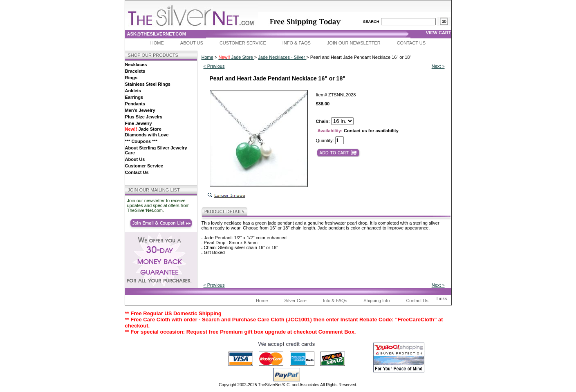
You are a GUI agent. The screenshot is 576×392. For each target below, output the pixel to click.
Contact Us (411, 43)
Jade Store (143, 129)
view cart (439, 33)
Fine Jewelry (139, 123)
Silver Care (295, 301)
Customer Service (243, 43)
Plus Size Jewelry (144, 117)
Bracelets (135, 71)
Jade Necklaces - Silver (282, 57)
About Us (192, 43)
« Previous (214, 66)
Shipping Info (377, 301)
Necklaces (136, 65)
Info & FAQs (297, 43)
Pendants (135, 104)
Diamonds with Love (147, 135)
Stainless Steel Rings (148, 84)
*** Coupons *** (141, 141)
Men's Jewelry (140, 110)
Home (157, 43)
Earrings (134, 97)
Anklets (133, 91)
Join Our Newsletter (354, 43)
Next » (438, 66)
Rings (131, 78)
